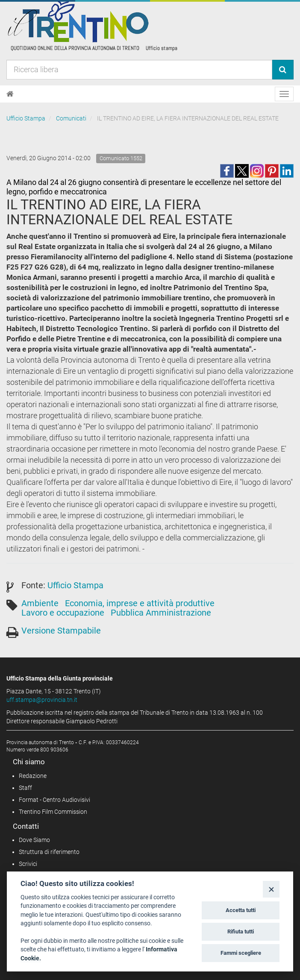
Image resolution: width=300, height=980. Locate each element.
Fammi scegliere (241, 953)
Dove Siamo (34, 840)
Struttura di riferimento (49, 852)
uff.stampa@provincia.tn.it (42, 700)
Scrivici (28, 864)
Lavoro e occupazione (63, 613)
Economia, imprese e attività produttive (140, 603)
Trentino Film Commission (53, 812)
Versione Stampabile (61, 631)
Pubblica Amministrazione (161, 613)
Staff (25, 788)
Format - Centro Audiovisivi (54, 800)
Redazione (33, 776)
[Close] (271, 889)
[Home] (10, 94)
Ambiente (40, 603)
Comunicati (71, 118)
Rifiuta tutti (241, 932)
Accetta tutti (241, 910)
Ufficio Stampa (26, 118)
